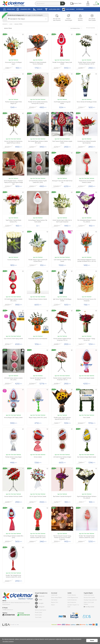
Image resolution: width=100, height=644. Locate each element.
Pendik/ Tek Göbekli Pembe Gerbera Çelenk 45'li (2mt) (87, 537)
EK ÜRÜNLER (80, 9)
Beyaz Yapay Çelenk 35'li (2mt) (38, 417)
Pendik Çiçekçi (39, 612)
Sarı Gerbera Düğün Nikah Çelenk (87, 457)
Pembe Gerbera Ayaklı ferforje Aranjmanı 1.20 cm (62, 379)
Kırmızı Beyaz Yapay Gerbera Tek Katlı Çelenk (38, 221)
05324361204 (24, 615)
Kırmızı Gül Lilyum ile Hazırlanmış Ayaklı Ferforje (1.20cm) (13, 142)
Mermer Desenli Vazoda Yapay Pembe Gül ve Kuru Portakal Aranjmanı (62, 537)
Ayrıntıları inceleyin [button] (8, 641)
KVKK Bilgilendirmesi (73, 597)
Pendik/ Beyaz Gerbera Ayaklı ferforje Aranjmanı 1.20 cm (87, 63)
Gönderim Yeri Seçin (18, 19)
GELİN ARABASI (68, 9)
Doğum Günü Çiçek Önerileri (89, 603)
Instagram (40, 607)
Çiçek (11, 24)
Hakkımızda (54, 595)
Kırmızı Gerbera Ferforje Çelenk (13, 496)
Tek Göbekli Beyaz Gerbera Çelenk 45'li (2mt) (38, 142)
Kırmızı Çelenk (38, 457)
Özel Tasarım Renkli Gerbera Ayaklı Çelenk (62, 142)
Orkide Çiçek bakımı (89, 595)
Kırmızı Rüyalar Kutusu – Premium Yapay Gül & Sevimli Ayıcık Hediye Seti (13, 182)
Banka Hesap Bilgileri (57, 597)
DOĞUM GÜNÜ (9, 9)
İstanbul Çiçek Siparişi (41, 610)
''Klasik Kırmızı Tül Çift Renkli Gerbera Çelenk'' (87, 182)
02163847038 (10, 615)
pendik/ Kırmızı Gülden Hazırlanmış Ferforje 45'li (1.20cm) (38, 103)
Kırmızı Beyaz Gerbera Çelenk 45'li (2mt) (13, 537)
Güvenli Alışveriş (72, 595)
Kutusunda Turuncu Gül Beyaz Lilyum (13, 63)
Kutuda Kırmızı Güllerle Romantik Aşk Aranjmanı (87, 142)
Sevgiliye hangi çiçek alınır (90, 600)
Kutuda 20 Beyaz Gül (13, 260)
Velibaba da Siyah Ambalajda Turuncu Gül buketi (38, 63)
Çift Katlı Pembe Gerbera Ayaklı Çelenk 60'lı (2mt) (38, 182)
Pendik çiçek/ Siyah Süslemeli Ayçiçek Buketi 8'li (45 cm (62, 418)
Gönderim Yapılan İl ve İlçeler (73, 606)
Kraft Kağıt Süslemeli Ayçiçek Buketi (62, 103)
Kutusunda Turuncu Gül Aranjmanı (38, 339)
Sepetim (95, 3)
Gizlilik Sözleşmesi (72, 600)
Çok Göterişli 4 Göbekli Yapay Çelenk (62, 260)
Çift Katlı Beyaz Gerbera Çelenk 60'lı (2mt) (13, 300)
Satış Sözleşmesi (72, 602)
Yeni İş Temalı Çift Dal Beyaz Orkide (87, 102)
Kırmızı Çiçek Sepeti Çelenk (87, 378)
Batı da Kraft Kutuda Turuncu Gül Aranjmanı (87, 300)
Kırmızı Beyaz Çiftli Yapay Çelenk (13, 417)
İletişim (53, 605)
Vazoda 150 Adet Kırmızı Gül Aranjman (38, 379)
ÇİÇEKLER (38, 9)
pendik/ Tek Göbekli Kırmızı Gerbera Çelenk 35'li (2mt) (38, 537)
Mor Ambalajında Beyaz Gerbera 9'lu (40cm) (87, 221)
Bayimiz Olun (55, 602)
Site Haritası (54, 600)
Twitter (39, 600)
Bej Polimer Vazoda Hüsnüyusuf (62, 496)
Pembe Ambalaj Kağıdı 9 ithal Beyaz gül (13, 103)
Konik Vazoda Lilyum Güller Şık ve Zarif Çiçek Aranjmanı (62, 221)
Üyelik (88, 3)
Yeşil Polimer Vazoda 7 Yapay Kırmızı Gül (87, 339)
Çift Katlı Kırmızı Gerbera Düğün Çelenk (62, 458)
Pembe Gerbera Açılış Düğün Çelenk (13, 458)
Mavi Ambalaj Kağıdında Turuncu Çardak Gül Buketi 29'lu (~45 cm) (87, 260)
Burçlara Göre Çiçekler (89, 597)
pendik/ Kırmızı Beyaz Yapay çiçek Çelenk (62, 63)
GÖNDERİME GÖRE (23, 9)
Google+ (39, 603)
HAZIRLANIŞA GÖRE (52, 9)
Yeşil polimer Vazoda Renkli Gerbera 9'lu (13, 221)
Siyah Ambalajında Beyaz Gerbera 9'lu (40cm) (87, 497)
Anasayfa (5, 24)
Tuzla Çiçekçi (38, 617)
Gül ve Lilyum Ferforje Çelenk (38, 496)
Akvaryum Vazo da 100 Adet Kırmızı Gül (62, 182)
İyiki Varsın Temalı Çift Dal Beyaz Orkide (62, 300)
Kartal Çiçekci (38, 615)
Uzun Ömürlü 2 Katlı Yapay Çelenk (13, 339)
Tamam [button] (92, 641)
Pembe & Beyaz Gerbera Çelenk (38, 299)
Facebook (40, 596)
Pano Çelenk (87, 417)
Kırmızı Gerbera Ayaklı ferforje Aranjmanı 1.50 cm (62, 339)
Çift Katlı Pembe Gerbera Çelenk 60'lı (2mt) (13, 379)
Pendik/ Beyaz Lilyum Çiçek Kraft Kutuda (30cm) (38, 260)
